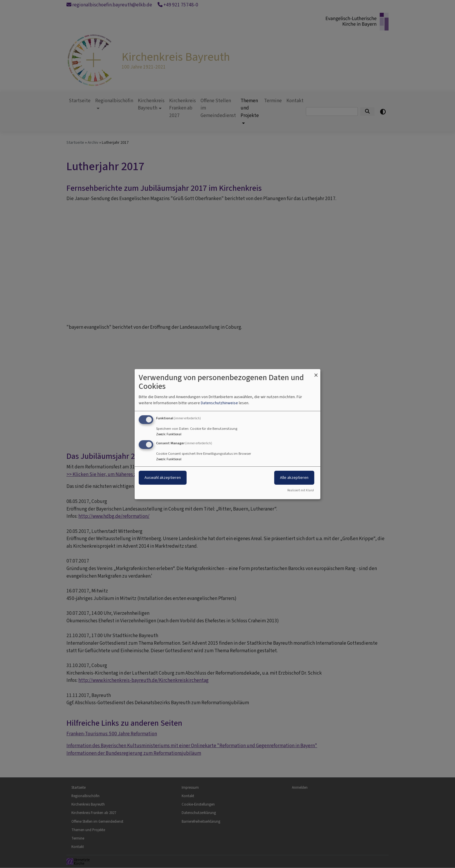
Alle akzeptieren (294, 478)
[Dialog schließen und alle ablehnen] (316, 372)
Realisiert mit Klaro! (301, 490)
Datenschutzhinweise (219, 403)
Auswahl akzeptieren (163, 478)
